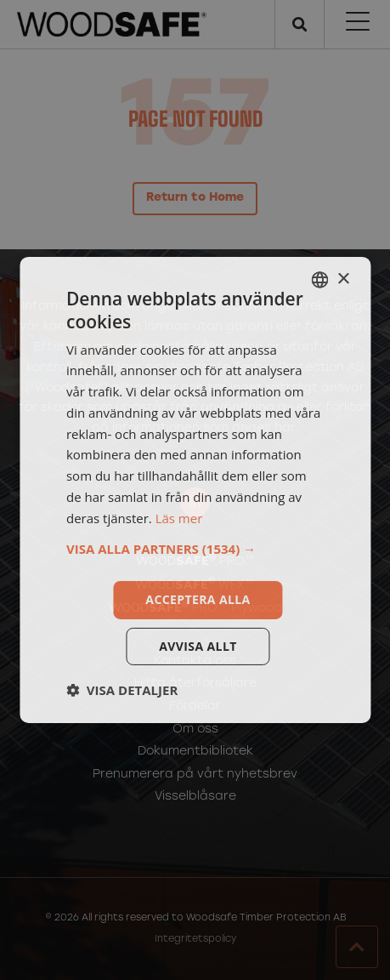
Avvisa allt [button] (198, 646)
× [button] (343, 279)
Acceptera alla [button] (198, 599)
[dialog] (195, 490)
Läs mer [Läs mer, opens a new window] (179, 518)
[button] (195, 549)
